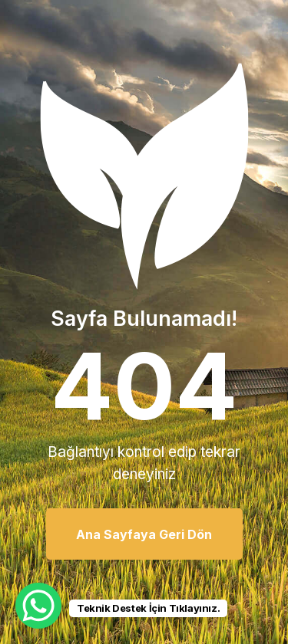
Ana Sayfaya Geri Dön (144, 534)
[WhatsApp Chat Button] (38, 606)
